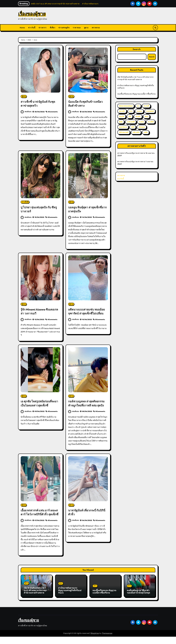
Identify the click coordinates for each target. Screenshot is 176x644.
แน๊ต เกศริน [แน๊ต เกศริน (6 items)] (136, 132)
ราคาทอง (77, 28)
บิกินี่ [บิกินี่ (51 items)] (130, 116)
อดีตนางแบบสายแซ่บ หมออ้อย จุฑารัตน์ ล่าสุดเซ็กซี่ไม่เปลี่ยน (88, 311)
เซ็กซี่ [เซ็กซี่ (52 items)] (133, 127)
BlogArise (95, 641)
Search (137, 49)
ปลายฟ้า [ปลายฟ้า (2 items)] (138, 116)
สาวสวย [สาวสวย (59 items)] (141, 122)
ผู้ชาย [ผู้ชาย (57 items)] (147, 116)
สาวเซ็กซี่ (25, 202)
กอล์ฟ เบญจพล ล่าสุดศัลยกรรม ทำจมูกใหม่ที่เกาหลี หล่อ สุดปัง (87, 405)
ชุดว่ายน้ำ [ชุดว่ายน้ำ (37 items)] (122, 111)
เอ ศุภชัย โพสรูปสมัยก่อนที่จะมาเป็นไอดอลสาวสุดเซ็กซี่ (39, 403)
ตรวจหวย (96, 28)
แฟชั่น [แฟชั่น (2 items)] (146, 132)
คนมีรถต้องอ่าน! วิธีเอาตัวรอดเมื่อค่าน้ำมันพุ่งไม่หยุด (138, 599)
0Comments (53, 112)
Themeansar (107, 641)
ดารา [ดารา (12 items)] (131, 111)
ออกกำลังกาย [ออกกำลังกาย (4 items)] (123, 127)
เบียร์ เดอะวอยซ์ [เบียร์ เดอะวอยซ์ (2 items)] (124, 132)
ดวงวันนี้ (121, 179)
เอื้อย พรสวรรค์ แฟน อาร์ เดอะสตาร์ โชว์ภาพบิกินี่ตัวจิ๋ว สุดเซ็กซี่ (40, 518)
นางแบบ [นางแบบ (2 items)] (139, 111)
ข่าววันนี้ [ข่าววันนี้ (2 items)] (146, 106)
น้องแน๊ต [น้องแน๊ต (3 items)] (122, 116)
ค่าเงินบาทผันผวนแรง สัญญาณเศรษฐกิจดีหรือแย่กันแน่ (70, 598)
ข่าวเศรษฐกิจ (64, 28)
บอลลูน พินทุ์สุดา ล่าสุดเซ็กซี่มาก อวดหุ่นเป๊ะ (86, 209)
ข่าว (26, 591)
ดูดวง (86, 28)
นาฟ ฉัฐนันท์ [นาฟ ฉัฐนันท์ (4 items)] (150, 111)
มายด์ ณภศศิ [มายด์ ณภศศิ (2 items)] (131, 122)
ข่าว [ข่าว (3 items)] (138, 106)
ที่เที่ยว (53, 28)
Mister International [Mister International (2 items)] (126, 106)
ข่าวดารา (43, 28)
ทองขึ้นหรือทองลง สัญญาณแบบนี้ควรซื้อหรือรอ (137, 94)
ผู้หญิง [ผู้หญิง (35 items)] (121, 122)
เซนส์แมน (26, 112)
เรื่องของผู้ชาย (32, 14)
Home (22, 28)
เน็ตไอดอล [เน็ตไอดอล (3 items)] (142, 127)
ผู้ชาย (24, 96)
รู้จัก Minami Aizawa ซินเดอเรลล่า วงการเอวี (35, 311)
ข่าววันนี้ (32, 28)
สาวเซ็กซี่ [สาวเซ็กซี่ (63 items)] (151, 122)
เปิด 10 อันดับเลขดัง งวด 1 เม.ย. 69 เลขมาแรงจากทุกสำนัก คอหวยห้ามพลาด (35, 598)
